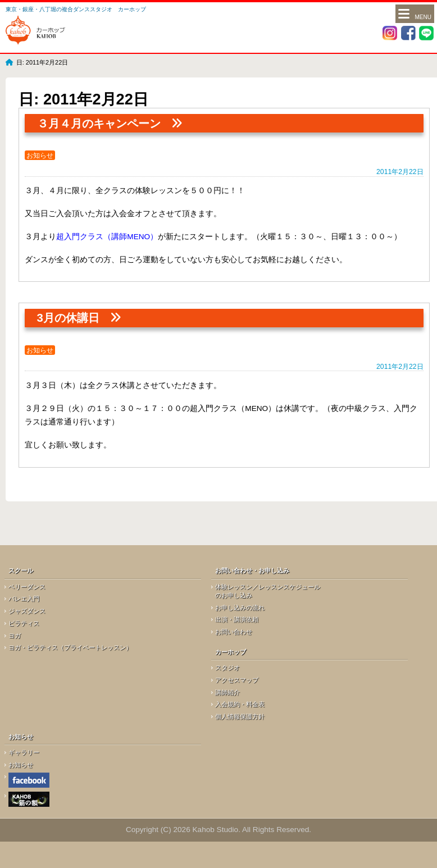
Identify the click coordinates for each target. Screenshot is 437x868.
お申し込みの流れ (240, 607)
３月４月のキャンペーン (99, 124)
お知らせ (40, 156)
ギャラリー (24, 752)
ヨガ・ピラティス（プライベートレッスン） (70, 647)
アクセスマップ (237, 680)
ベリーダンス (27, 587)
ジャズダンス (27, 611)
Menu (415, 15)
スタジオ (227, 668)
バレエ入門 (24, 599)
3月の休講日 (68, 318)
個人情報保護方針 (240, 716)
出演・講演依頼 (237, 619)
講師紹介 (227, 692)
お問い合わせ (234, 632)
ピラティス (24, 623)
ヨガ (15, 636)
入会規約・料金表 (240, 704)
